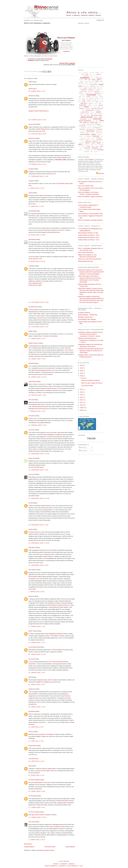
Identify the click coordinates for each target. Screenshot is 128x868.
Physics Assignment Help (57, 827)
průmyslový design (96, 115)
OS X (83, 110)
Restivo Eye (32, 138)
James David (32, 124)
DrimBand (31, 363)
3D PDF (97, 73)
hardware (100, 95)
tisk (80, 146)
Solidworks (82, 140)
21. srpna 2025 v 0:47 (37, 685)
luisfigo (30, 331)
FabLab (90, 88)
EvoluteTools (92, 86)
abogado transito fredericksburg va (38, 111)
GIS (103, 93)
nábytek (101, 105)
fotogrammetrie (83, 91)
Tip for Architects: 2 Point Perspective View (90, 214)
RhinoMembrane (97, 128)
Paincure (31, 732)
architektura (85, 78)
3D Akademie (85, 73)
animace (86, 76)
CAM (97, 81)
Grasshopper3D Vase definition (87, 319)
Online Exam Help (46, 508)
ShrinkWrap (100, 135)
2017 (82, 389)
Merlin (30, 677)
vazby (93, 146)
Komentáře (83, 451)
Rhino (97, 121)
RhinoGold (84, 128)
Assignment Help (36, 404)
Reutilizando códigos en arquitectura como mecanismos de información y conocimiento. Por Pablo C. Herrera (90, 334)
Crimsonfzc (32, 416)
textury (96, 145)
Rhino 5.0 (86, 122)
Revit (93, 121)
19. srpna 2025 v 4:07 (37, 673)
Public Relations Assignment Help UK (59, 605)
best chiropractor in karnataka (44, 734)
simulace (81, 136)
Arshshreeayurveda (34, 647)
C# (102, 80)
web (84, 150)
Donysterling (32, 211)
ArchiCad (96, 76)
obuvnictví (87, 109)
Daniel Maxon (32, 746)
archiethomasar (33, 307)
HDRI (80, 97)
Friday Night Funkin (41, 195)
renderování (97, 119)
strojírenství (88, 141)
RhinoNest (82, 129)
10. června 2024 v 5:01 (37, 164)
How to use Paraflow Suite (86, 186)
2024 (82, 368)
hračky (84, 97)
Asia (81, 866)
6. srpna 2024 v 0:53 (36, 188)
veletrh (97, 146)
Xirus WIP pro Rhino (87, 386)
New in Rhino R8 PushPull (86, 253)
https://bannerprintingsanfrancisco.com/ (43, 370)
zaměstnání (87, 152)
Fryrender (96, 91)
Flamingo (84, 90)
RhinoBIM (98, 124)
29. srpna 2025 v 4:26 (37, 707)
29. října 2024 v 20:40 (37, 235)
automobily (99, 78)
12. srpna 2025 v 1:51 (37, 626)
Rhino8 (100, 123)
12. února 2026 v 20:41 (37, 817)
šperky (99, 143)
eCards (31, 529)
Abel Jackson (32, 570)
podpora (82, 114)
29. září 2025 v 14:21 (36, 761)
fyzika (101, 92)
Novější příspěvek (29, 847)
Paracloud (98, 110)
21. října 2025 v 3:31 (36, 775)
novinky (95, 107)
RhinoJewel (90, 128)
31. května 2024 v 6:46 (37, 134)
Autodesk (93, 78)
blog (89, 80)
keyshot (97, 98)
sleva (102, 136)
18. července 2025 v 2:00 (38, 525)
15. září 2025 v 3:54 (36, 741)
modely (89, 105)
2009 (82, 408)
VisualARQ (87, 148)
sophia (30, 82)
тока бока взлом (33, 759)
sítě (85, 136)
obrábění (81, 109)
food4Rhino (98, 90)
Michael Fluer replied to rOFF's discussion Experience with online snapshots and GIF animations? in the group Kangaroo (91, 272)
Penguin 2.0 (93, 112)
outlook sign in (33, 89)
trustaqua (31, 169)
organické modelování (97, 109)
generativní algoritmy (89, 93)
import (88, 97)
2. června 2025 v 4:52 (37, 411)
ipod (87, 98)
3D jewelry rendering (84, 313)
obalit (102, 107)
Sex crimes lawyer (39, 316)
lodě (97, 102)
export (85, 88)
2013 (82, 397)
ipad (80, 98)
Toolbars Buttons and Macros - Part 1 (89, 240)
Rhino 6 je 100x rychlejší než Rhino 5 (92, 383)
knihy (84, 100)
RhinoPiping (83, 131)
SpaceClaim (93, 140)
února (83, 378)
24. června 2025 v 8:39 (37, 425)
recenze (90, 119)
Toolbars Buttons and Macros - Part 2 (89, 237)
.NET (80, 73)
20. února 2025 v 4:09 (37, 359)
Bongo (94, 80)
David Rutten (94, 85)
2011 (82, 402)
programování (87, 115)
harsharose (32, 96)
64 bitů (83, 74)
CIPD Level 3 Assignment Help (45, 554)
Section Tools (99, 133)
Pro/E (96, 114)
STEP (82, 141)
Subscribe (100, 173)
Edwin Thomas (33, 631)
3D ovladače (91, 73)
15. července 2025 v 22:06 (39, 498)
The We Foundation (34, 780)
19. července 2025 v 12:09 (39, 543)
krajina (95, 100)
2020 (82, 373)
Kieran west (32, 458)
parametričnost (85, 112)
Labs (99, 100)
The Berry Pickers (34, 532)
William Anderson (33, 343)
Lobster (93, 102)
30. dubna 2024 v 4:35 (37, 91)
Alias (94, 74)
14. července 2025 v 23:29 (39, 454)
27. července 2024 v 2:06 (38, 176)
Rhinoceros (89, 126)
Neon (91, 107)
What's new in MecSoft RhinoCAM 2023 (90, 259)
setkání (93, 134)
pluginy (99, 112)
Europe (62, 866)
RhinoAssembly (90, 124)
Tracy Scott (32, 474)
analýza (98, 74)
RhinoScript (90, 131)
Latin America (72, 866)
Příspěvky (83, 448)
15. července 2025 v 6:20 (38, 470)
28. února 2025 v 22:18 (37, 377)
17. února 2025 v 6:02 (37, 339)
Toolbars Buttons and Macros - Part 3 (89, 235)
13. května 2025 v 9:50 (37, 395)
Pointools (87, 114)
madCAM (91, 103)
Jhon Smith (32, 822)
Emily (30, 766)
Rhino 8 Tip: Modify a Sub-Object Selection (90, 220)
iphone (83, 98)
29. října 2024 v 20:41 (37, 261)
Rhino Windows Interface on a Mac (88, 233)
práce (92, 114)
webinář (88, 150)
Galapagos (81, 93)
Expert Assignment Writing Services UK (47, 388)
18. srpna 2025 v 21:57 (37, 654)
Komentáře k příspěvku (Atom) (45, 850)
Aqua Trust (53, 174)
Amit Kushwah (33, 796)
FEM (98, 88)
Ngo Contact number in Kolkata (41, 815)
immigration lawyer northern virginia (47, 680)
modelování (83, 105)
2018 (82, 376)
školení (87, 143)
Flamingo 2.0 (91, 90)
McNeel (91, 159)
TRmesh (83, 146)
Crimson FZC (32, 418)
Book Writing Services (44, 129)
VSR (101, 148)
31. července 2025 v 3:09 (38, 565)
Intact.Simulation (95, 97)
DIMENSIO (86, 86)
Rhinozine (82, 133)
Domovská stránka (50, 847)
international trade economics (65, 801)
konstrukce (89, 100)
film (101, 88)
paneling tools (90, 110)
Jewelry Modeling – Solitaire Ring (88, 315)
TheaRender (101, 145)
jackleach (31, 596)
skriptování (96, 136)
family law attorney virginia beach (46, 769)
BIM (86, 80)
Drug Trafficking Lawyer (35, 283)
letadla (88, 102)
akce (91, 74)
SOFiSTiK (93, 138)
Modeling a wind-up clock (85, 317)
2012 (82, 400)
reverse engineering (85, 121)
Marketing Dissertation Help (43, 407)
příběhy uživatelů (87, 117)
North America (51, 866)
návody (86, 107)
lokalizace (101, 102)
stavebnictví (99, 140)
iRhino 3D (91, 98)
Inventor (101, 97)
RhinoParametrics (91, 129)
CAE (93, 81)
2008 (82, 410)
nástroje (80, 107)
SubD (100, 141)
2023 (82, 371)
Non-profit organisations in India (38, 782)
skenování (89, 136)
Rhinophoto (100, 129)
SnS (89, 138)
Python (96, 117)
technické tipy (87, 145)
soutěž (87, 140)
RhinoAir (84, 124)
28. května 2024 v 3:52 (37, 120)
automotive (81, 80)
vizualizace (95, 148)
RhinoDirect (100, 126)
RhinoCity (94, 126)
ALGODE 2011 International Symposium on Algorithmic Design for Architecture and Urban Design (91, 351)
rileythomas (32, 689)
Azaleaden (32, 266)
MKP (100, 103)
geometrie (97, 93)
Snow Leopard (83, 138)
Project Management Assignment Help (54, 435)
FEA (95, 88)
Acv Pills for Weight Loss (57, 650)
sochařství (99, 138)
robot (87, 133)
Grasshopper (91, 95)
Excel (98, 86)
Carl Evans (32, 430)
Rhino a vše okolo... (84, 12)
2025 (82, 365)
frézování (90, 92)
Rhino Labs (94, 122)
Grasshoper (83, 95)
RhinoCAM (82, 126)
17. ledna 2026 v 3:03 (37, 807)
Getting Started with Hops (85, 261)
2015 (82, 392)
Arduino (92, 76)
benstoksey (32, 711)
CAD (81, 81)
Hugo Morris (32, 547)
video (101, 146)
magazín (96, 104)
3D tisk (102, 73)
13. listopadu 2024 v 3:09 (38, 302)
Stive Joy (31, 400)
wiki (92, 150)
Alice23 (31, 193)
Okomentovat (28, 844)
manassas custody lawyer (50, 336)
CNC (99, 83)
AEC (87, 74)
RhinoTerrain (99, 131)
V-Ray (88, 146)
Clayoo (95, 83)
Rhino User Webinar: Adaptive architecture (90, 197)
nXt (99, 107)
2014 (82, 395)
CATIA (86, 83)
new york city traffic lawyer (36, 467)
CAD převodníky (87, 81)
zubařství (96, 152)
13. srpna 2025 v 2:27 (37, 643)
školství (93, 143)
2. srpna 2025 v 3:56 (36, 592)
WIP (95, 150)
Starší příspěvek (70, 847)
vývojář (80, 150)
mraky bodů (95, 105)
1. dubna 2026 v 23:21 (37, 840)
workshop (100, 150)
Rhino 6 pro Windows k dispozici (37, 23)
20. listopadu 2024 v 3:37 (38, 327)
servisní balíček (85, 134)
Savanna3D (92, 133)
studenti (95, 141)
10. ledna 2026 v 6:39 (37, 791)
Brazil (99, 79)
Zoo (92, 152)
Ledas (84, 102)
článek (84, 85)
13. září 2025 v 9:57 (36, 727)
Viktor (81, 148)
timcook (31, 503)
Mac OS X (84, 103)
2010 (82, 405)
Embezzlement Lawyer (35, 285)
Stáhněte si (31, 60)
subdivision (81, 143)
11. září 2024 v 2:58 (36, 206)
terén (92, 145)
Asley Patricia (32, 381)
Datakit (88, 85)
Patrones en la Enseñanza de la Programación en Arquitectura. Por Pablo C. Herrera (91, 340)
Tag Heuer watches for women (53, 230)
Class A (91, 83)
